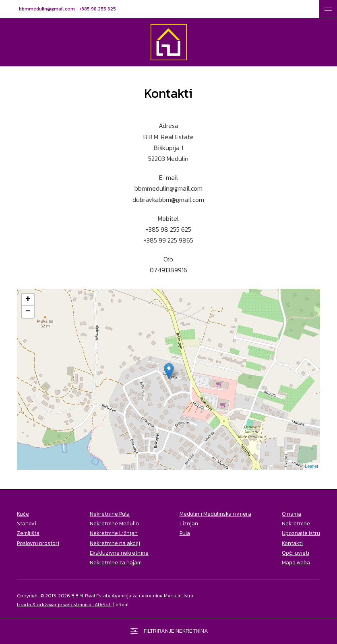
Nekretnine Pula (110, 514)
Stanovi (27, 523)
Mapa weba (296, 562)
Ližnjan (189, 523)
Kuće (23, 514)
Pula (185, 533)
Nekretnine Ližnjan (114, 533)
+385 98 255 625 (98, 9)
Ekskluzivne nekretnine (119, 553)
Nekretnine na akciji (115, 543)
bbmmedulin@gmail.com (47, 9)
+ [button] (28, 300)
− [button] (28, 312)
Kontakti (292, 543)
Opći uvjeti (296, 553)
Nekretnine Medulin (114, 523)
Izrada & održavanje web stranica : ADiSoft (64, 605)
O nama (292, 514)
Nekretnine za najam (116, 562)
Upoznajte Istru (301, 533)
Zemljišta (28, 533)
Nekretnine (296, 523)
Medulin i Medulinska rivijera (215, 514)
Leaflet (311, 466)
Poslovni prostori (38, 543)
